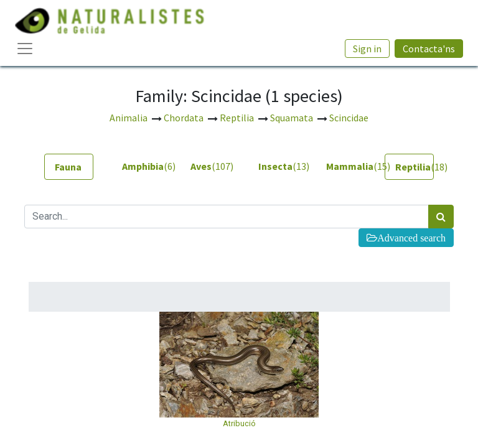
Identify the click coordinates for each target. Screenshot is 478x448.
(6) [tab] (142, 166)
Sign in (367, 49)
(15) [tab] (346, 166)
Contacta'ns (429, 49)
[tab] (69, 167)
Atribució (239, 423)
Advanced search (411, 238)
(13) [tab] (278, 166)
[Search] (441, 217)
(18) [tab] (415, 167)
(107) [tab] (210, 166)
